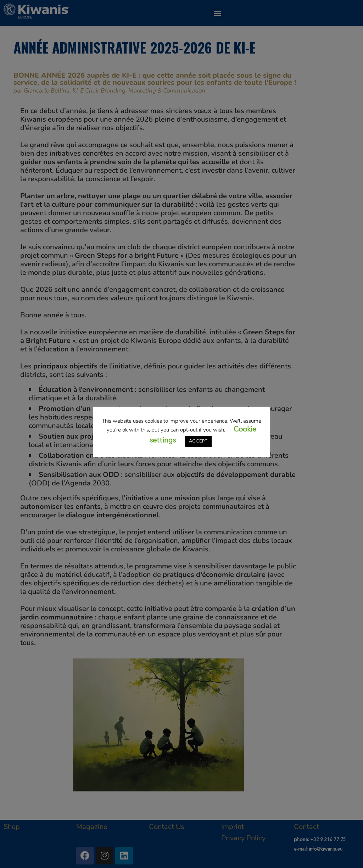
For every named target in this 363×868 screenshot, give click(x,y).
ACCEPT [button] (198, 441)
